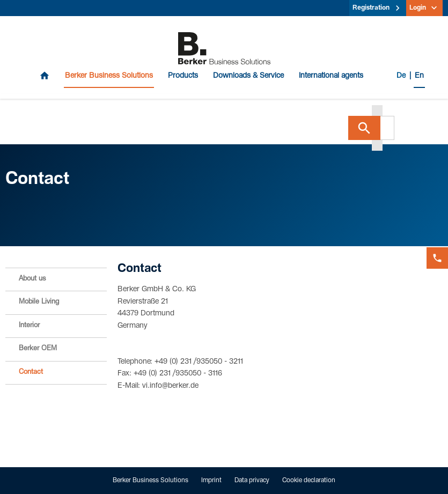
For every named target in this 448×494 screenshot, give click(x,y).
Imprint (211, 481)
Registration (371, 8)
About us (32, 279)
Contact (31, 373)
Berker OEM (38, 349)
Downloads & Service (248, 76)
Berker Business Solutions (109, 76)
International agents (331, 76)
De (401, 76)
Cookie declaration (309, 481)
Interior (29, 326)
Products (183, 76)
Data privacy (252, 481)
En (419, 76)
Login (418, 8)
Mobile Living (39, 302)
